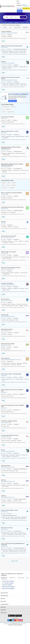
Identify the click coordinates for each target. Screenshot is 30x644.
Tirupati (3, 185)
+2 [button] (19, 82)
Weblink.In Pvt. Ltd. (16, 624)
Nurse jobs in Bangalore (7, 585)
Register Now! (12, 101)
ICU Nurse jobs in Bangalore (8, 581)
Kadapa (8, 185)
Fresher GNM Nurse (6, 107)
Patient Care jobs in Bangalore (8, 587)
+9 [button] (27, 49)
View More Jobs (14, 561)
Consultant (19, 6)
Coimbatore (14, 185)
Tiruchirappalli (11, 188)
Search (23, 17)
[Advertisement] (13, 566)
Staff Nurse (13, 107)
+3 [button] (21, 168)
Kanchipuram (4, 188)
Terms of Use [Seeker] (18, 625)
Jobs (18, 1)
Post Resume (20, 11)
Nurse (3, 109)
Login (20, 9)
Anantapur (14, 183)
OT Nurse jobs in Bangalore (8, 583)
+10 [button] (19, 410)
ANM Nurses (8, 109)
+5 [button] (24, 394)
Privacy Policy (11, 625)
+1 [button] (22, 152)
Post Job (26, 8)
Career (19, 3)
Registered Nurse (11, 112)
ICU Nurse (4, 112)
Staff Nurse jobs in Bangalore (8, 589)
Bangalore (4, 183)
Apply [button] (3, 41)
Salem (9, 183)
